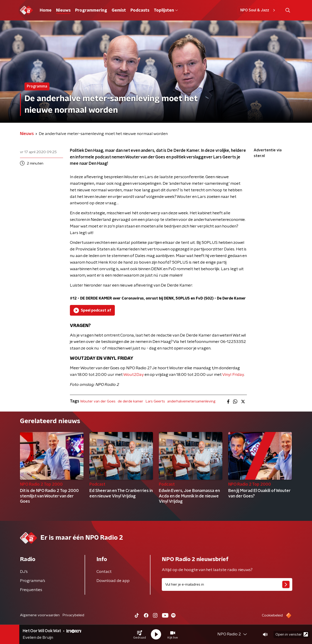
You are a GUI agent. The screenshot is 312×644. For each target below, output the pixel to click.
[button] (140, 634)
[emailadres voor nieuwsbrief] (227, 584)
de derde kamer (130, 401)
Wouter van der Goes (98, 401)
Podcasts (140, 10)
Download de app (113, 581)
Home (46, 10)
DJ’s (24, 572)
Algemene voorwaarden (40, 615)
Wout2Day (133, 375)
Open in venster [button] (292, 634)
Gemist (119, 10)
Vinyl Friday (233, 375)
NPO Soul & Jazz (258, 10)
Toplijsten (166, 10)
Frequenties (31, 590)
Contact (104, 572)
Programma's (33, 581)
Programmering (91, 10)
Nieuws (63, 10)
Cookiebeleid (272, 615)
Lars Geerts (155, 401)
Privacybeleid (73, 615)
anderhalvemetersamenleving (191, 401)
